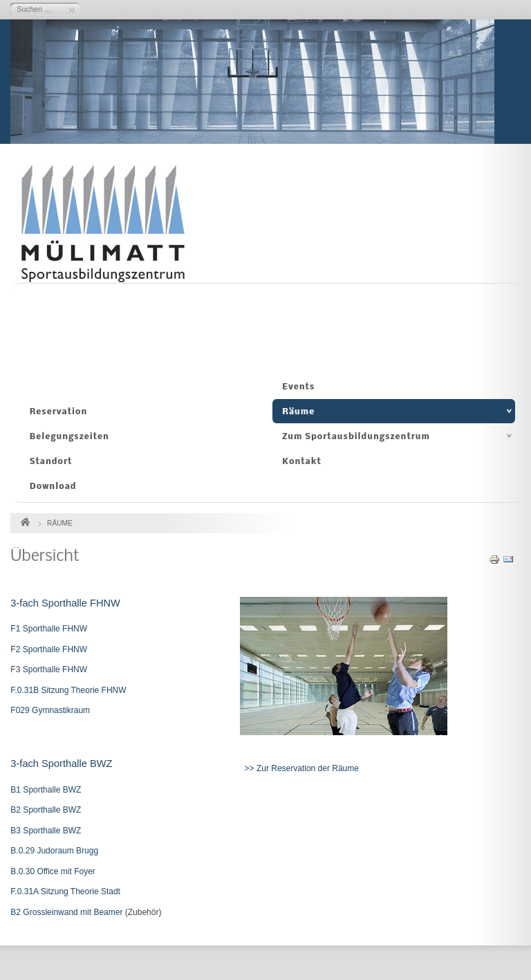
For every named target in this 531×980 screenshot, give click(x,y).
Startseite (25, 520)
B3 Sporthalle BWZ (46, 831)
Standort (51, 462)
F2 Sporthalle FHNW (49, 649)
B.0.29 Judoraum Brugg (54, 851)
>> (245, 768)
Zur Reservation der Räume (308, 768)
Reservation (59, 412)
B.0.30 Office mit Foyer (53, 871)
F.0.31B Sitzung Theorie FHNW (68, 690)
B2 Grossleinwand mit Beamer (66, 912)
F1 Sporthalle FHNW (49, 629)
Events (298, 387)
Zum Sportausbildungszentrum (356, 437)
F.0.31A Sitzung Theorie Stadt (65, 891)
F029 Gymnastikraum (50, 710)
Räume (298, 412)
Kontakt (302, 462)
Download (53, 487)
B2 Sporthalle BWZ (46, 810)
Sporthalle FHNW (54, 669)
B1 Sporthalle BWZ (46, 790)
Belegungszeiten (69, 437)
